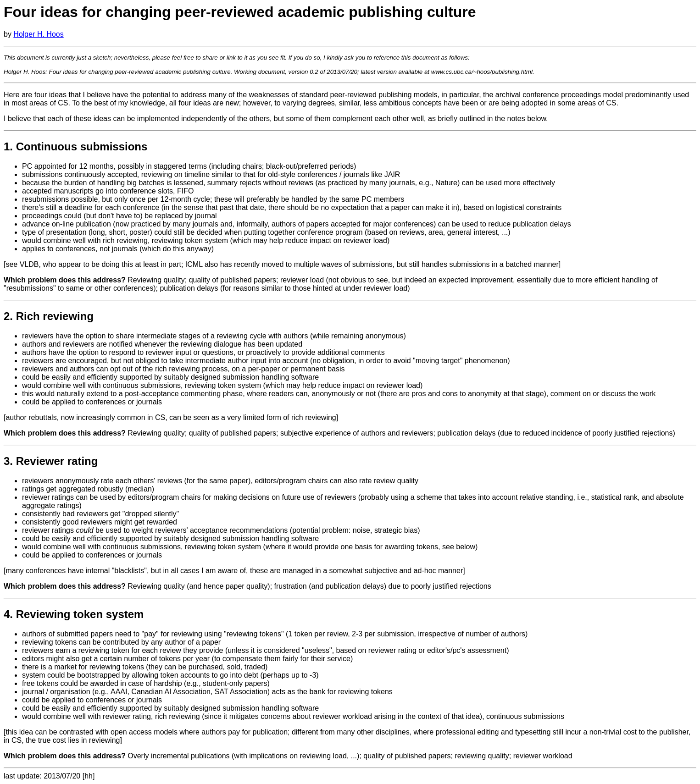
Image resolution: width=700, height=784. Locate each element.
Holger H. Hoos (38, 34)
